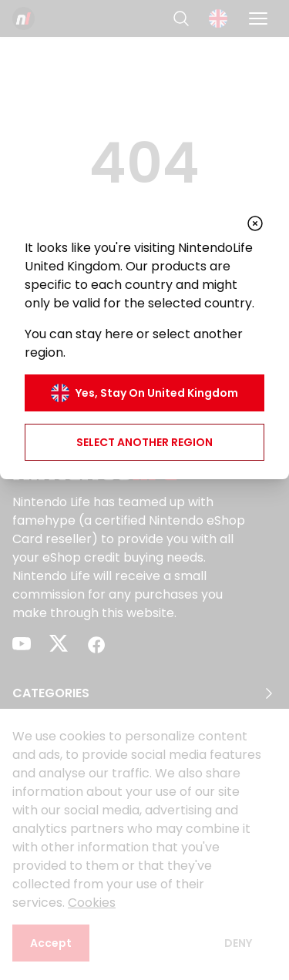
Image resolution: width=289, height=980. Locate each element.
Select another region (144, 442)
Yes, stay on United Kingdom (144, 393)
